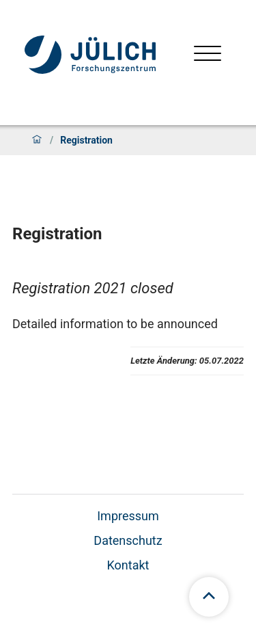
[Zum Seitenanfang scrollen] (209, 597)
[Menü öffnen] (208, 55)
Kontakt (128, 565)
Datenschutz (128, 540)
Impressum (128, 516)
